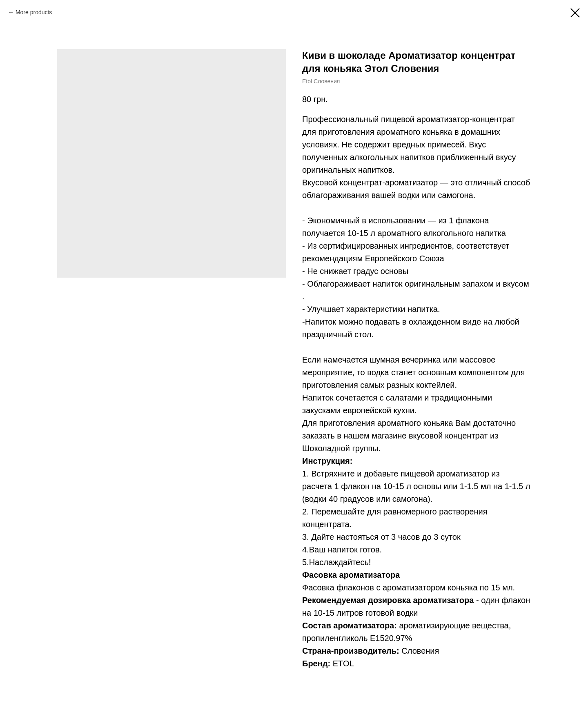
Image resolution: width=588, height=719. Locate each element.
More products (34, 12)
